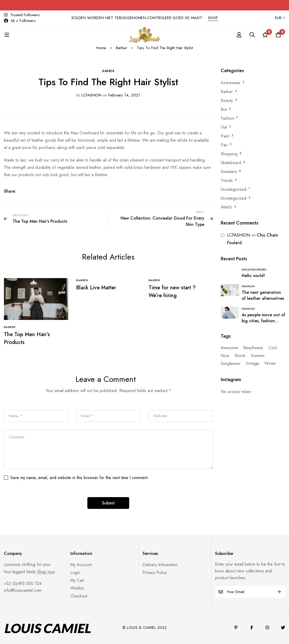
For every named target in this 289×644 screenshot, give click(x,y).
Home (101, 48)
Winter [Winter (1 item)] (270, 363)
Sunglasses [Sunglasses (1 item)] (231, 363)
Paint (225, 136)
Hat (224, 127)
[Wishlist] (265, 35)
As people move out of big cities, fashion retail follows (263, 321)
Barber (121, 48)
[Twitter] (283, 628)
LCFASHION (89, 95)
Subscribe (279, 592)
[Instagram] (267, 628)
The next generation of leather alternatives (263, 295)
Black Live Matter (96, 288)
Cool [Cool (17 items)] (273, 348)
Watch (226, 207)
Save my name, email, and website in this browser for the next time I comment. (80, 478)
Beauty (227, 100)
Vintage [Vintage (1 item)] (252, 363)
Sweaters (229, 172)
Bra (224, 109)
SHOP (213, 18)
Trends (227, 180)
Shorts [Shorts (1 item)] (240, 356)
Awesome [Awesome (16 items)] (229, 348)
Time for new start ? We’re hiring (172, 292)
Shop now (46, 572)
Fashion (227, 118)
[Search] (252, 35)
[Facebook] (252, 628)
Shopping (229, 154)
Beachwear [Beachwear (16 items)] (253, 348)
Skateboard (231, 163)
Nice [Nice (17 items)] (225, 356)
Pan (224, 145)
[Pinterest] (236, 628)
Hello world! (253, 276)
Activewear (231, 83)
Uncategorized (234, 189)
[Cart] (278, 35)
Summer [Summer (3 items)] (258, 356)
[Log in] (239, 35)
